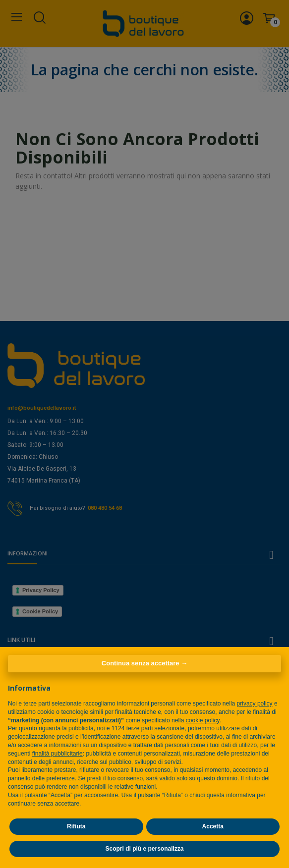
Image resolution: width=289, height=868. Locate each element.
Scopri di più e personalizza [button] (144, 849)
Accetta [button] (213, 826)
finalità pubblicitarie (58, 754)
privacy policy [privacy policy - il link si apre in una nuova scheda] (255, 704)
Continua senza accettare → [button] (144, 663)
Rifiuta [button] (76, 826)
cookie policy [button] (203, 720)
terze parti (140, 728)
